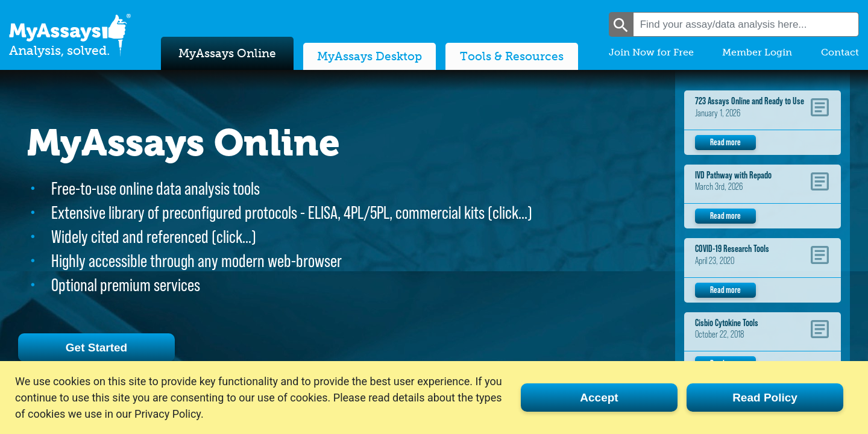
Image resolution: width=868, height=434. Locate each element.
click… (510, 212)
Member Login (757, 52)
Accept (599, 398)
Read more (725, 142)
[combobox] (746, 24)
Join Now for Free (651, 52)
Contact (840, 52)
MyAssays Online (227, 53)
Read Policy (765, 398)
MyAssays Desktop (370, 56)
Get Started (96, 348)
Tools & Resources (512, 56)
